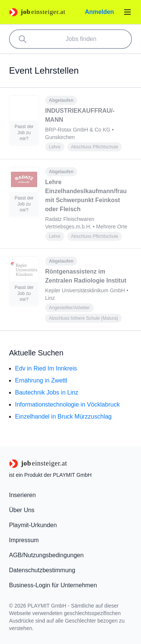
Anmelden (99, 12)
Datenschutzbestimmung (42, 570)
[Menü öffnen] (127, 12)
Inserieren (22, 495)
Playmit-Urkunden (33, 525)
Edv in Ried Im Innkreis (46, 368)
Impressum (24, 540)
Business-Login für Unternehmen (53, 585)
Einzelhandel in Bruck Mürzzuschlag (63, 416)
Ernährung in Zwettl (41, 380)
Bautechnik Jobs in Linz (47, 392)
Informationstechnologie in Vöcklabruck (67, 404)
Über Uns (22, 510)
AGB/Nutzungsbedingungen (46, 555)
